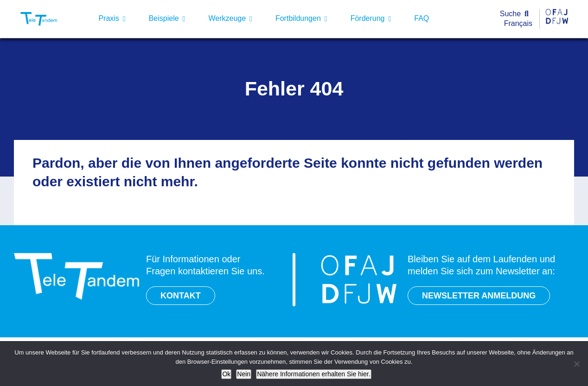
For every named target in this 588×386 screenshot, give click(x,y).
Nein (244, 374)
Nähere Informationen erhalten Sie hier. (313, 374)
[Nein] (576, 364)
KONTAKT (181, 296)
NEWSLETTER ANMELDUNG (479, 296)
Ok (226, 374)
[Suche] (516, 14)
